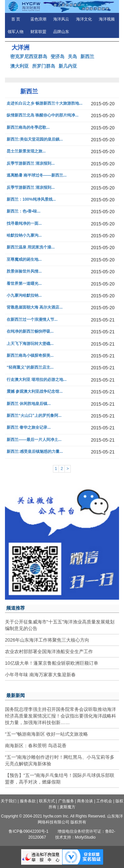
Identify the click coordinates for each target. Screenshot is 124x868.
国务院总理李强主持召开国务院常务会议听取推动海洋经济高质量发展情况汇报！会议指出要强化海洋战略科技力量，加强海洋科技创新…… (61, 716)
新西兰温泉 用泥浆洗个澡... (31, 247)
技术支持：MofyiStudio (76, 837)
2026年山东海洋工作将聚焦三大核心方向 (47, 640)
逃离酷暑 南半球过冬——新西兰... (37, 175)
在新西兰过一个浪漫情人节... (32, 320)
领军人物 (16, 32)
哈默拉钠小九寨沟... (24, 235)
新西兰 (87, 56)
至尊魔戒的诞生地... (24, 260)
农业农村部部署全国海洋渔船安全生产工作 (49, 651)
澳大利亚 (20, 66)
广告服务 (66, 801)
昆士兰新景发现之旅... (26, 151)
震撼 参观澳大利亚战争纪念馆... (35, 392)
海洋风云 (61, 19)
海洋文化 (84, 19)
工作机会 (104, 801)
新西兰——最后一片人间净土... (34, 440)
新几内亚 (68, 66)
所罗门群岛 (44, 66)
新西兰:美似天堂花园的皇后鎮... (35, 139)
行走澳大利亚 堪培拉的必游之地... (37, 380)
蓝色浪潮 (38, 19)
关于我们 (9, 801)
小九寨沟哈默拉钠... (24, 296)
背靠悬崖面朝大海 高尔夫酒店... (35, 307)
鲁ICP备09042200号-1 (28, 831)
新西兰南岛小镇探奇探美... (30, 356)
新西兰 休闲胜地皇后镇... (29, 404)
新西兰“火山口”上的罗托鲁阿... (34, 416)
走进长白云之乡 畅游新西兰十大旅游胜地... (44, 103)
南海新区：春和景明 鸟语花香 (36, 746)
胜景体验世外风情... (24, 271)
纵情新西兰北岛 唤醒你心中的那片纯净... (42, 115)
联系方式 (47, 801)
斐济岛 (58, 56)
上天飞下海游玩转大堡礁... (30, 344)
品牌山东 (61, 32)
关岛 (72, 56)
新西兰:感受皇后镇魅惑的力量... (35, 452)
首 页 (16, 19)
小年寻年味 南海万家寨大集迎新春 (40, 675)
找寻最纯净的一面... (24, 224)
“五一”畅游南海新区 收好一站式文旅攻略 (46, 734)
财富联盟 (38, 32)
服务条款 (28, 801)
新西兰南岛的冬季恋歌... (28, 128)
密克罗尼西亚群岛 (29, 56)
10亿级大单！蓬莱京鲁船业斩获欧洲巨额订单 (52, 663)
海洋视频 (107, 19)
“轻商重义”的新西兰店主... (30, 367)
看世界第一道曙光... (24, 284)
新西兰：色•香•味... (23, 211)
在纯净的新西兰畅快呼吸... (30, 332)
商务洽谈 (85, 801)
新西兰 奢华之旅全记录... (29, 428)
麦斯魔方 (67, 807)
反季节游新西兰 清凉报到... (31, 164)
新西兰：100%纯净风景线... (31, 200)
